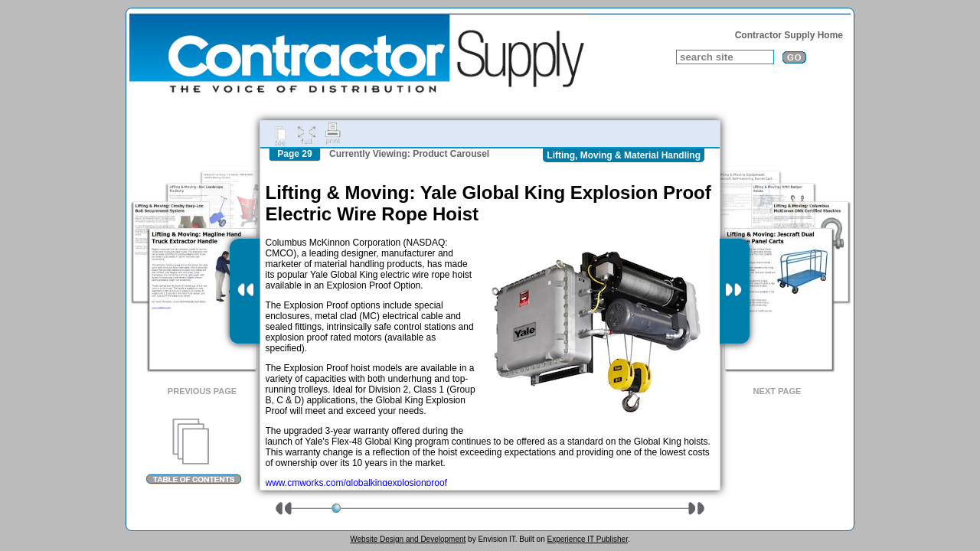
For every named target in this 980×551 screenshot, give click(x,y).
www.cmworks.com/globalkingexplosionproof (356, 483)
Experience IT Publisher (587, 539)
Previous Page (202, 391)
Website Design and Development (408, 539)
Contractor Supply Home (789, 35)
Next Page (777, 391)
